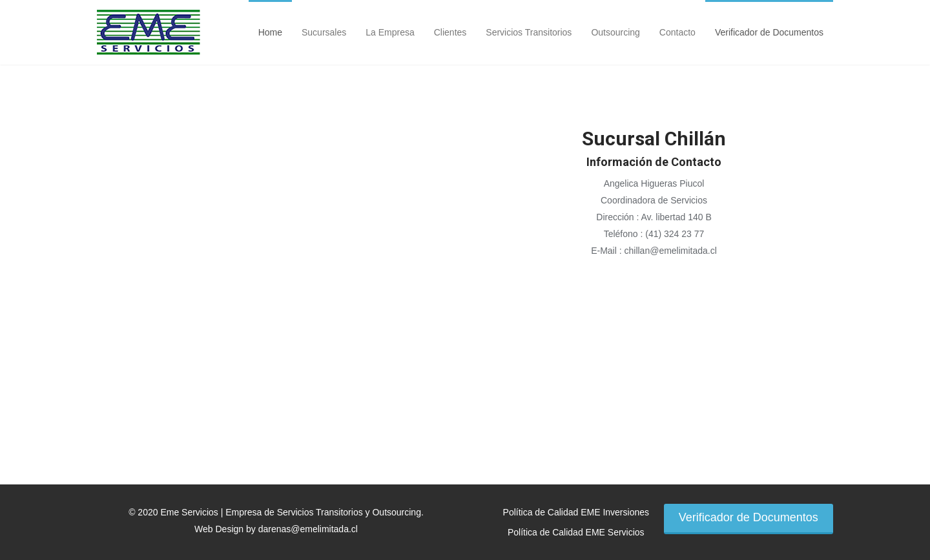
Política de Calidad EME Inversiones (576, 512)
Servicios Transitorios (529, 32)
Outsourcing (615, 32)
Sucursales (324, 32)
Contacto (677, 32)
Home (270, 32)
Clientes (450, 32)
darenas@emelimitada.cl (308, 529)
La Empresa (390, 32)
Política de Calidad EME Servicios (576, 532)
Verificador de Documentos (769, 32)
